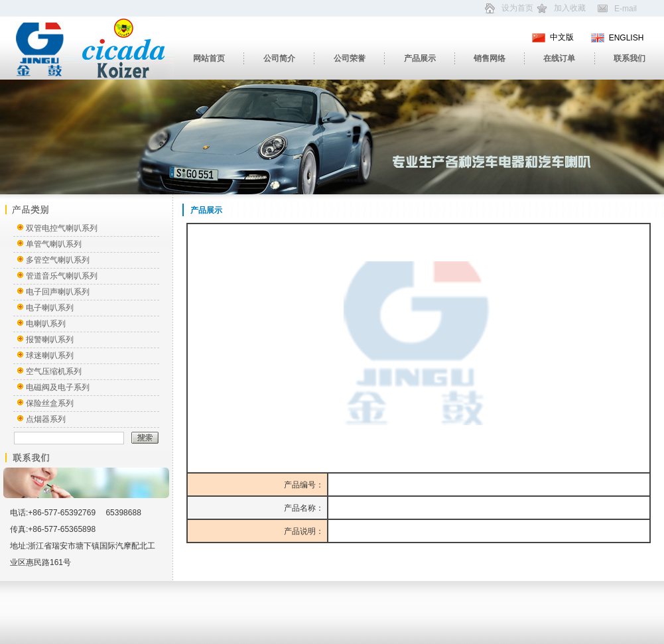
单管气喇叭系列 (54, 244)
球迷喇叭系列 (50, 355)
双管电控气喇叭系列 (62, 228)
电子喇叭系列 (50, 308)
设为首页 (517, 8)
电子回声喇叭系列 (58, 292)
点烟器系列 (46, 419)
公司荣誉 (350, 58)
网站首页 (209, 58)
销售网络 (490, 58)
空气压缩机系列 (54, 371)
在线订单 (559, 58)
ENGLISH (627, 38)
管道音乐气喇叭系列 (62, 276)
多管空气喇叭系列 (58, 260)
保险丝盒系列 (50, 403)
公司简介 (279, 58)
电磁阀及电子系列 (58, 387)
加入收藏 (570, 8)
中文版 (562, 37)
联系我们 (630, 58)
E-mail (626, 9)
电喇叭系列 (46, 324)
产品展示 (420, 58)
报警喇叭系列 (50, 340)
